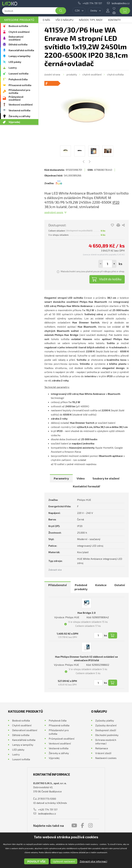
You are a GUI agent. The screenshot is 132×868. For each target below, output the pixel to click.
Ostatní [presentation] (120, 585)
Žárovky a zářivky (19, 116)
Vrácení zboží (103, 753)
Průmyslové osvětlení (16, 98)
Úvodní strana (52, 74)
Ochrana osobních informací (106, 742)
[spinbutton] (107, 264)
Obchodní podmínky (107, 735)
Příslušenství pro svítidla (19, 91)
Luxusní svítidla (18, 73)
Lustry (13, 68)
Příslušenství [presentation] (57, 585)
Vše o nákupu (64, 20)
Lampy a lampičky (20, 56)
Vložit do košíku (110, 279)
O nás (46, 20)
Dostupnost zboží (106, 730)
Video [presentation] (81, 478)
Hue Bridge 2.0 (86, 613)
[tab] (61, 478)
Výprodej (14, 122)
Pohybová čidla (18, 79)
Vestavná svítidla (19, 110)
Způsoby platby (105, 720)
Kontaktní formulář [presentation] (87, 486)
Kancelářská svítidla (21, 50)
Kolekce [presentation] (101, 585)
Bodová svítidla (18, 26)
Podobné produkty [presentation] (81, 587)
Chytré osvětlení (19, 32)
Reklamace (102, 748)
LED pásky (15, 62)
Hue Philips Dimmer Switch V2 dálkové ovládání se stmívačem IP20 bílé (86, 658)
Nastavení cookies (106, 758)
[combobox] (79, 11)
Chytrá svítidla (115, 74)
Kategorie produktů (19, 20)
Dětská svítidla (18, 44)
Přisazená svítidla (20, 85)
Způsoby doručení (106, 725)
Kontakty (114, 20)
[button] (114, 264)
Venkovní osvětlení (21, 104)
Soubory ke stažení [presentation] (106, 478)
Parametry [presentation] (61, 478)
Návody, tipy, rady (91, 20)
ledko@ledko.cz (121, 3)
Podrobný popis (54, 212)
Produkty (72, 74)
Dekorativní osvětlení (16, 38)
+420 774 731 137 (92, 3)
